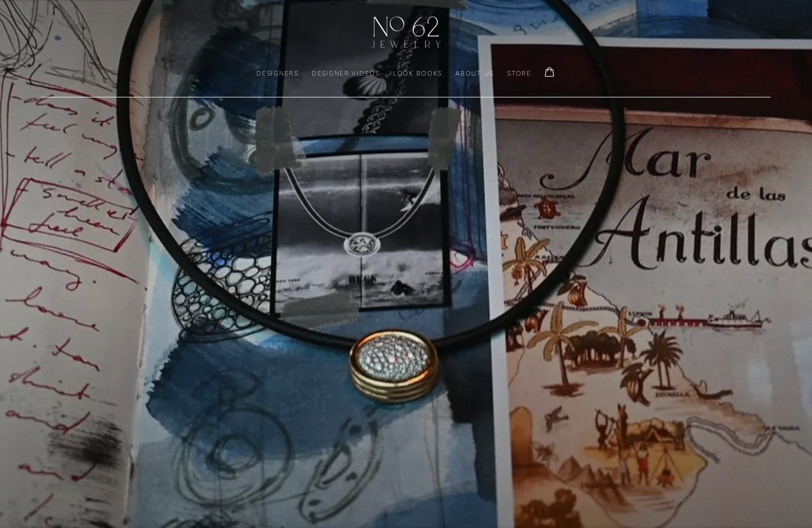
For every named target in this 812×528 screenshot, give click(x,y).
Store (519, 74)
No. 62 (406, 32)
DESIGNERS (278, 74)
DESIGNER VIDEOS (346, 74)
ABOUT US (475, 74)
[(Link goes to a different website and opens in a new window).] (406, 264)
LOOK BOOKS (418, 74)
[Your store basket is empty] (549, 73)
